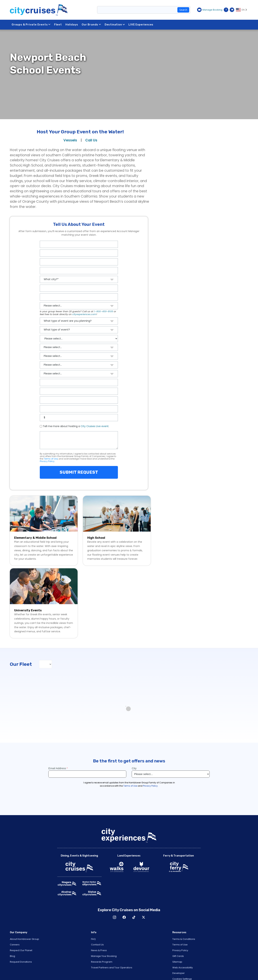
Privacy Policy (47, 461)
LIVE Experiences (141, 25)
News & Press (99, 950)
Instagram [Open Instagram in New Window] (114, 917)
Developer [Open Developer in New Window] (179, 973)
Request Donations (21, 962)
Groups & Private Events (31, 25)
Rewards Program (102, 962)
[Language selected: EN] (242, 10)
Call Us (91, 140)
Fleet (58, 25)
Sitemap (177, 962)
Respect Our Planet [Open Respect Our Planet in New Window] (21, 950)
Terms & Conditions (184, 939)
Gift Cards (178, 956)
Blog (12, 956)
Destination (115, 25)
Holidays (72, 25)
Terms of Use (51, 459)
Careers (15, 945)
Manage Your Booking (104, 956)
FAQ (93, 939)
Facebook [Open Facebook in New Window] (124, 917)
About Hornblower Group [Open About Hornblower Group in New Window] (24, 939)
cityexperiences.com (84, 314)
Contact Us (97, 945)
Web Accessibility (183, 968)
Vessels (70, 140)
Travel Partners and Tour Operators (112, 968)
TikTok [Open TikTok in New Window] (134, 917)
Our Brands (92, 25)
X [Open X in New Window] (144, 917)
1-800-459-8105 (104, 311)
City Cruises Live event (95, 426)
